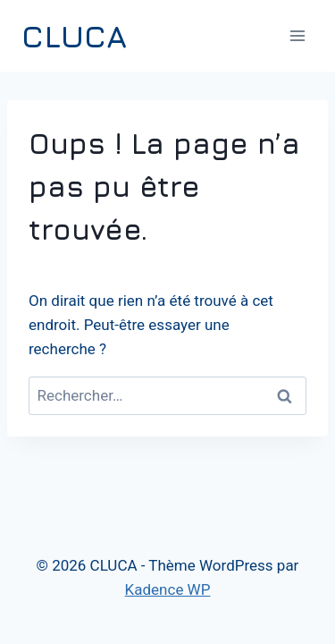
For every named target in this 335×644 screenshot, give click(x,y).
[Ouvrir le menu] (297, 35)
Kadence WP (168, 589)
